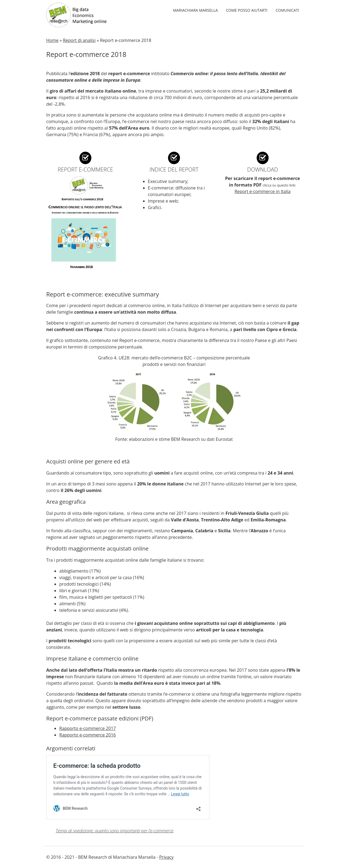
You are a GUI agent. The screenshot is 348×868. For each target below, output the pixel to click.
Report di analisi (79, 40)
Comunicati (287, 10)
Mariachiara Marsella (195, 10)
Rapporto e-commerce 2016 (88, 735)
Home (52, 40)
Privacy (166, 857)
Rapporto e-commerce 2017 (88, 728)
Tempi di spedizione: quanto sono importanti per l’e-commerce (115, 831)
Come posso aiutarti (247, 10)
